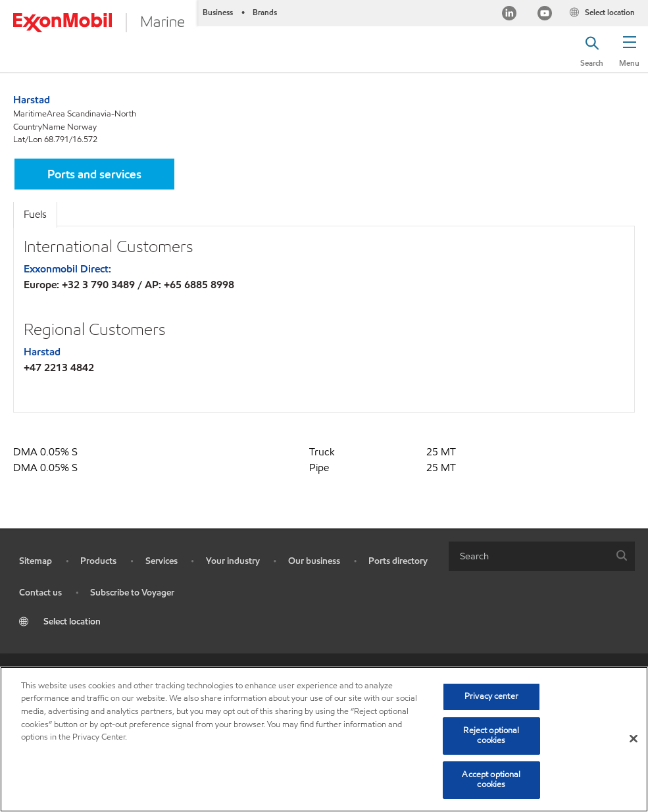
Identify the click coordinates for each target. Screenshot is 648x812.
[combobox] (542, 556)
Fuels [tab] (35, 214)
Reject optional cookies (491, 736)
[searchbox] (529, 556)
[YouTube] (545, 15)
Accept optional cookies (491, 780)
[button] (629, 49)
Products (98, 561)
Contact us (40, 593)
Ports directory (398, 561)
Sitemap (36, 561)
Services (162, 561)
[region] (324, 739)
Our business (314, 561)
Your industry (233, 561)
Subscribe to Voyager (132, 593)
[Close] (634, 739)
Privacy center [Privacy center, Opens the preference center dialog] (491, 696)
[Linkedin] (509, 15)
